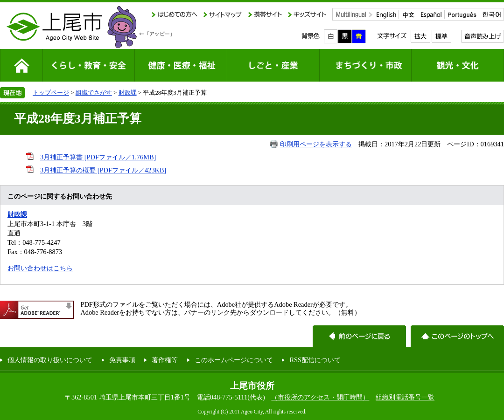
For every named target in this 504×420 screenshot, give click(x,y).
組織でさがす (94, 93)
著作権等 (165, 360)
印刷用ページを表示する (316, 144)
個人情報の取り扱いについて (50, 360)
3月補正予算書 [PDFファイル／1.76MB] (98, 157)
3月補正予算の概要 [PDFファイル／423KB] (103, 170)
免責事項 (122, 360)
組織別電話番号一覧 (405, 397)
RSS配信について (315, 360)
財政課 (128, 93)
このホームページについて (234, 360)
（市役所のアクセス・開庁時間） (320, 397)
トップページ (51, 93)
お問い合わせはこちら (40, 268)
